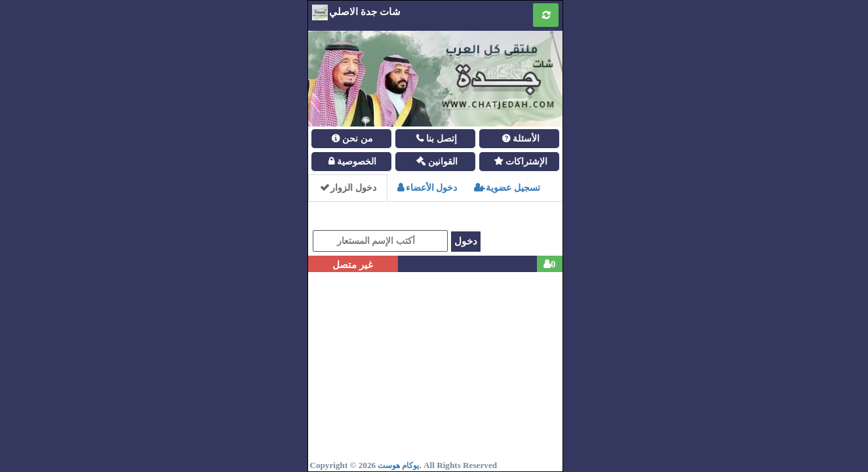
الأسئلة (525, 138)
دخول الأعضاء (427, 187)
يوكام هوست (398, 465)
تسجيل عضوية (507, 187)
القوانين (442, 161)
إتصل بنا (440, 138)
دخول (466, 241)
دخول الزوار (348, 187)
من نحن (356, 138)
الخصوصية (355, 161)
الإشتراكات (525, 161)
